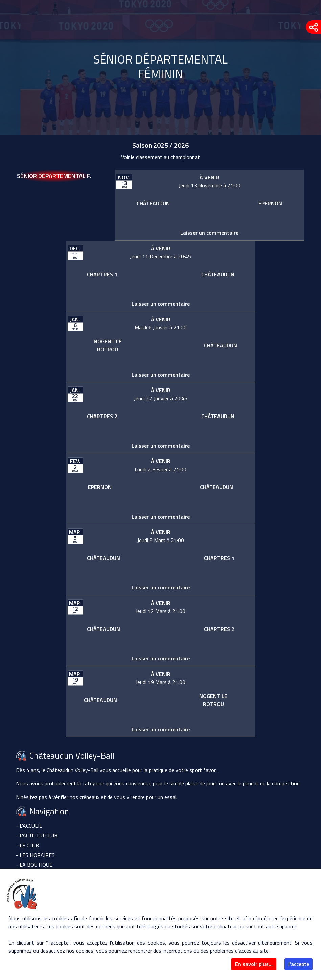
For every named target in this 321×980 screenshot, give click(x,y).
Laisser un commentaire (209, 233)
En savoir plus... (254, 964)
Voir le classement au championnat (160, 157)
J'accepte (299, 964)
